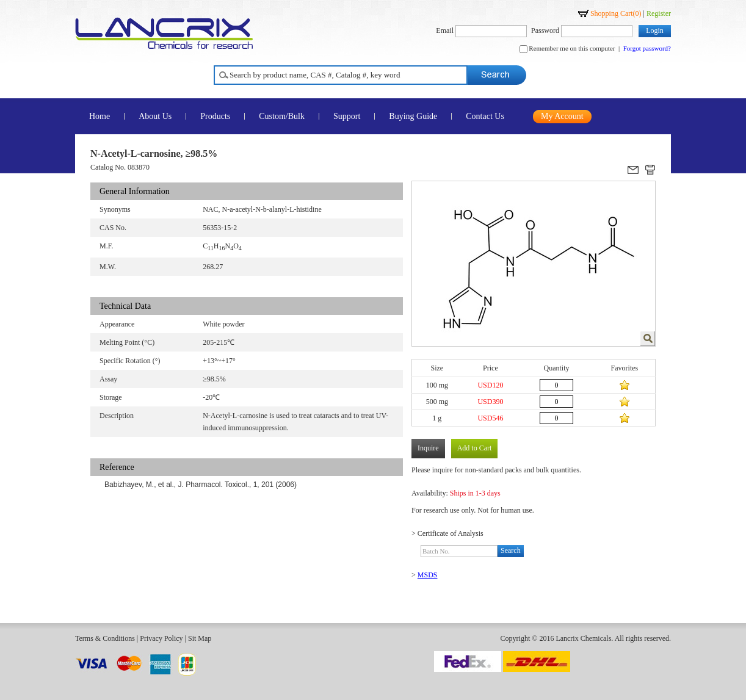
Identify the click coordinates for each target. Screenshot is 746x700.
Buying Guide (413, 116)
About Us (155, 116)
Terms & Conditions (105, 638)
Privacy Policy (161, 638)
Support (347, 116)
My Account (562, 116)
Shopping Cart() (616, 13)
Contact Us (485, 116)
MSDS (428, 575)
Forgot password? (647, 48)
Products (215, 116)
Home (100, 116)
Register (659, 13)
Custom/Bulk (282, 116)
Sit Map (200, 638)
